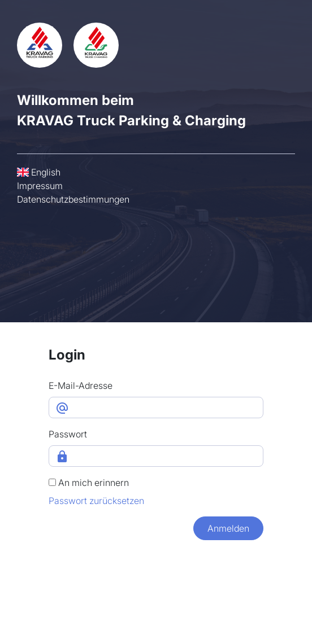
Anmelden (228, 528)
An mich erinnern (89, 483)
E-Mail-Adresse (81, 385)
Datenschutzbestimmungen (73, 199)
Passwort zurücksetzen (96, 501)
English (39, 172)
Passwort (68, 434)
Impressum (40, 186)
